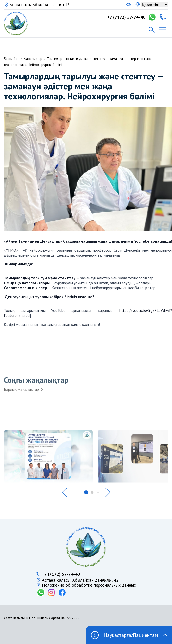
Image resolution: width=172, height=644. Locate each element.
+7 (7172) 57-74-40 (126, 17)
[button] (64, 492)
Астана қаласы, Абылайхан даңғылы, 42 (40, 5)
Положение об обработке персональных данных (89, 585)
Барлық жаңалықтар (24, 392)
